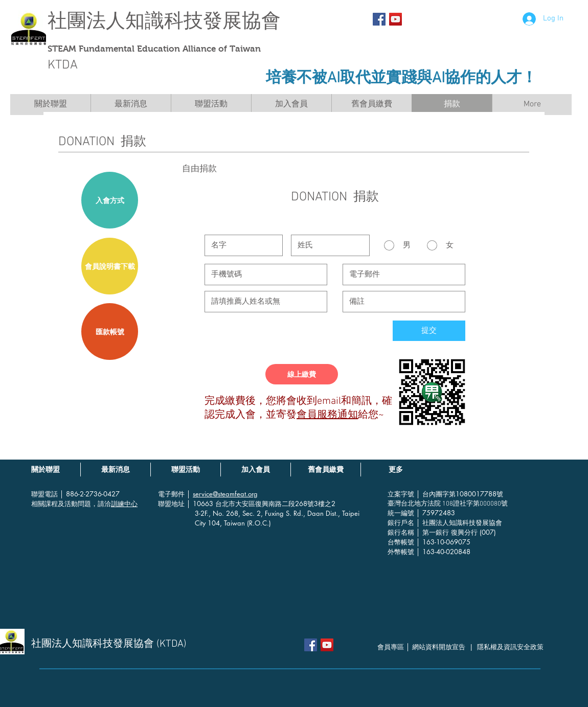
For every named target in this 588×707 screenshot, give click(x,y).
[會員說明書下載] (110, 266)
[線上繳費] (302, 374)
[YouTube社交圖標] (395, 19)
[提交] (429, 331)
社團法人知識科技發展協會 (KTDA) (109, 644)
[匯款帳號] (110, 332)
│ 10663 (201, 504)
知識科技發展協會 (203, 21)
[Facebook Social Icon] (379, 19)
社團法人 (86, 21)
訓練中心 (124, 504)
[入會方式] (110, 200)
